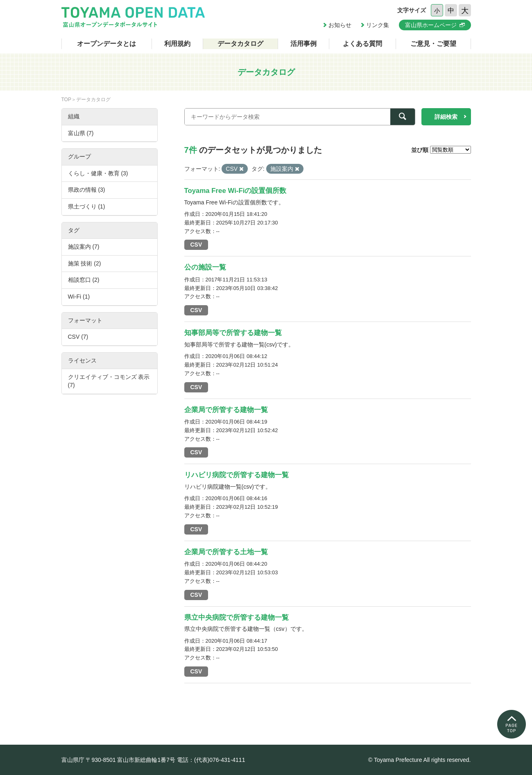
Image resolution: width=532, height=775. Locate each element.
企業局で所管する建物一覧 (226, 410)
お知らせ (340, 25)
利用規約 (177, 44)
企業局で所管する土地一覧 (226, 552)
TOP (66, 100)
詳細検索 (446, 117)
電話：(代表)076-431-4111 (211, 760)
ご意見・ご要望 (433, 44)
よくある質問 (362, 44)
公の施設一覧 (205, 267)
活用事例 (303, 44)
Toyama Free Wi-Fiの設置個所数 (235, 191)
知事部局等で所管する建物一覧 (233, 333)
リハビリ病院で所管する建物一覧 (237, 475)
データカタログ (240, 44)
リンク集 (378, 25)
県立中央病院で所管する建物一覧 (237, 618)
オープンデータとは (106, 44)
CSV (196, 245)
